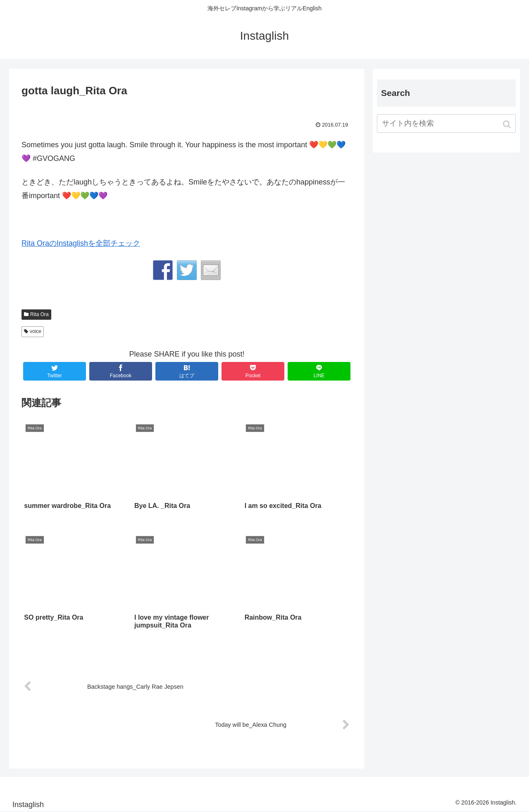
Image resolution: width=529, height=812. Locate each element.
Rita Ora (39, 314)
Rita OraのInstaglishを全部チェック (81, 243)
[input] (446, 123)
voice (36, 331)
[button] (508, 124)
